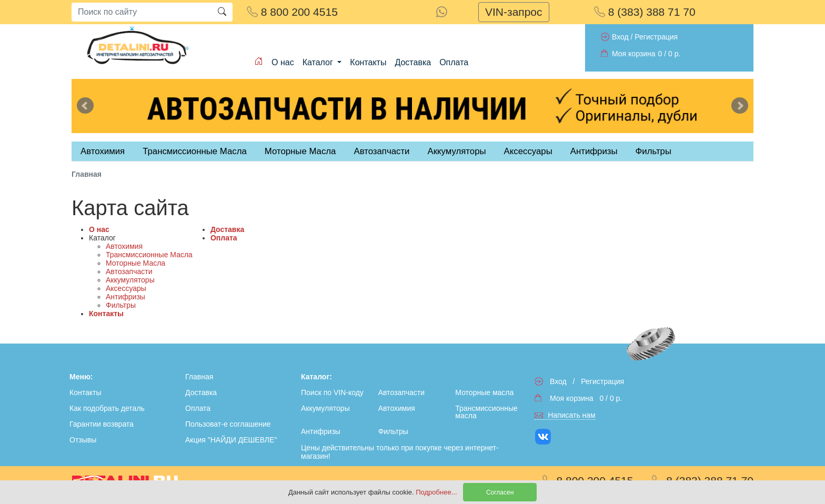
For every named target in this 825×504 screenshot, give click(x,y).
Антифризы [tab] (594, 151)
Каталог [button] (319, 62)
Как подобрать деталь (107, 408)
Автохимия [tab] (103, 151)
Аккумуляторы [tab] (456, 151)
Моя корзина (634, 54)
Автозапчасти (381, 151)
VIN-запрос (514, 12)
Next (740, 106)
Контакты (368, 62)
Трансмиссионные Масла (149, 255)
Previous (85, 106)
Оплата (454, 62)
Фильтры (653, 151)
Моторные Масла (135, 263)
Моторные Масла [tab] (300, 151)
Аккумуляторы (130, 280)
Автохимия (124, 246)
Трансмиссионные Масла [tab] (195, 151)
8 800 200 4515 (292, 12)
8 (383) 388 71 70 (645, 12)
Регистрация (656, 37)
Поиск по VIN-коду (332, 392)
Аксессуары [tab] (528, 151)
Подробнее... (437, 492)
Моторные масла (484, 392)
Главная (199, 377)
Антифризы (125, 297)
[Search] (142, 12)
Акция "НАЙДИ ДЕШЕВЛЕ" (231, 440)
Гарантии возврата (102, 424)
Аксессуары (126, 288)
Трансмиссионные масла (486, 412)
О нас (283, 62)
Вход (620, 37)
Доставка (413, 62)
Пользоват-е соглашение (228, 424)
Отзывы (83, 440)
